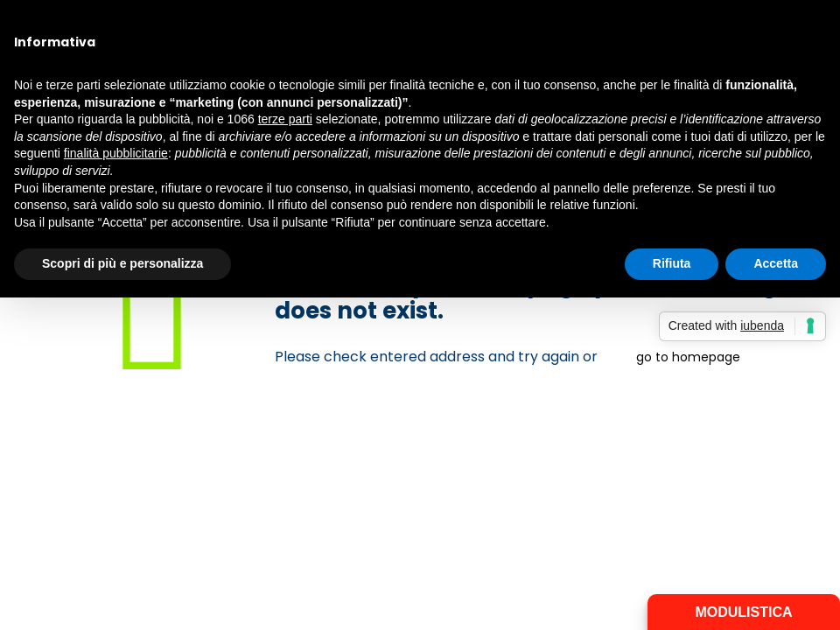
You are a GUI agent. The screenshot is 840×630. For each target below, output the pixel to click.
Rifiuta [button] (672, 263)
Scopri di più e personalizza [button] (122, 263)
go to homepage (688, 357)
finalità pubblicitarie (116, 153)
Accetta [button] (776, 263)
